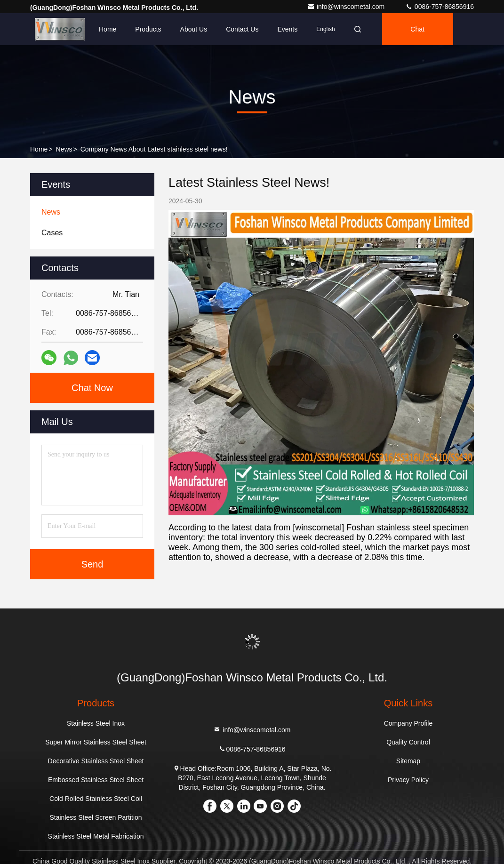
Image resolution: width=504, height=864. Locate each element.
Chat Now (92, 388)
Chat (417, 29)
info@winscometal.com (347, 7)
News (64, 149)
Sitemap (408, 761)
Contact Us (242, 29)
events (287, 29)
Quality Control (408, 742)
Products (148, 29)
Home (108, 29)
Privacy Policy (408, 780)
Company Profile (408, 723)
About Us (194, 29)
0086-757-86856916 (440, 7)
